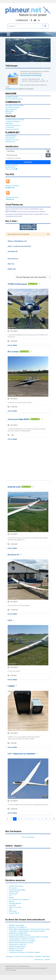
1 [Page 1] (15, 819)
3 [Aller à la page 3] (22, 819)
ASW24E (11, 902)
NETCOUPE (11, 211)
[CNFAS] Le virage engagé (16, 925)
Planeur (36, 209)
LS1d (10, 620)
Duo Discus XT (13, 555)
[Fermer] (48, 234)
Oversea (46, 214)
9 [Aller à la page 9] (42, 819)
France (17, 214)
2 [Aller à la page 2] (18, 819)
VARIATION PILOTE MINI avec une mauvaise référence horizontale (29, 937)
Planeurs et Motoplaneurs (17, 241)
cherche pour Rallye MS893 (19, 419)
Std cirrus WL (13, 911)
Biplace (22, 214)
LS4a (10, 909)
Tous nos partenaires (28, 837)
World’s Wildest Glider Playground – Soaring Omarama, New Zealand (29, 929)
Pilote (20, 216)
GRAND (24, 212)
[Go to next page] (50, 819)
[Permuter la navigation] (8, 34)
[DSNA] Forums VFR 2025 (16, 948)
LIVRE (31, 209)
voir (42, 79)
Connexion (22, 20)
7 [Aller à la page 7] (36, 819)
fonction (19, 212)
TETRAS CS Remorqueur (17, 284)
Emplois (12, 269)
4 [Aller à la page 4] (25, 819)
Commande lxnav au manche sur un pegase (22, 941)
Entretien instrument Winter (17, 947)
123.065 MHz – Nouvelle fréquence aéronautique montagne (27, 931)
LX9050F (11, 686)
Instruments (13, 251)
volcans (41, 209)
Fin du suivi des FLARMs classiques (20, 935)
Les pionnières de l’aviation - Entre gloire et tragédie (24, 952)
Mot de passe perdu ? (12, 165)
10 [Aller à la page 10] (46, 819)
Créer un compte (11, 169)
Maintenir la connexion (14, 158)
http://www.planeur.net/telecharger (31, 75)
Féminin (26, 214)
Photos (21, 209)
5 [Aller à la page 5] (29, 819)
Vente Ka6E (12, 905)
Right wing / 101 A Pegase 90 (18, 927)
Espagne (37, 214)
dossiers (31, 214)
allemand (43, 212)
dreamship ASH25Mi (15, 903)
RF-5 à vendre (13, 352)
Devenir (16, 216)
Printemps (26, 209)
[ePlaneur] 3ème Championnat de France (21, 943)
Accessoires (13, 259)
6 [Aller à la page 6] (32, 819)
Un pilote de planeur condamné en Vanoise (22, 939)
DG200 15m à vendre (15, 907)
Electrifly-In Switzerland (16, 950)
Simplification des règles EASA (18, 933)
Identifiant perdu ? (11, 167)
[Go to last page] (54, 819)
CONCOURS (14, 209)
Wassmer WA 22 (14, 913)
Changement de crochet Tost (18, 945)
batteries (8, 209)
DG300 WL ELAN (14, 487)
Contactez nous (10, 89)
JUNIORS (32, 212)
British (41, 214)
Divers (11, 264)
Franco (38, 212)
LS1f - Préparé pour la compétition (21, 754)
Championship (10, 216)
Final (28, 212)
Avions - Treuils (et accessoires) (19, 246)
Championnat (10, 214)
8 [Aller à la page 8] (39, 819)
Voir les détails (12, 345)
